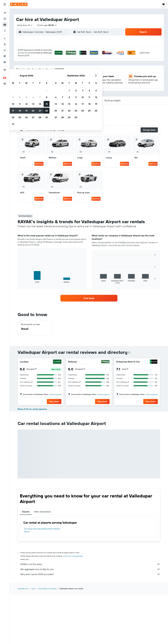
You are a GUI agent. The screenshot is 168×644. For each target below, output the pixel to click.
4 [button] (53, 65)
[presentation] (129, 353)
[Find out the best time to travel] (5, 56)
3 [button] (46, 65)
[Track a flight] (5, 50)
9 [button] (39, 71)
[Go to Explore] (5, 44)
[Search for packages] (5, 30)
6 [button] (66, 65)
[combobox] (24, 25)
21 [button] (73, 78)
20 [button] (66, 78)
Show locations (56, 394)
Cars (33, 638)
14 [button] (73, 71)
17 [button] (46, 78)
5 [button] (59, 65)
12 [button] (59, 71)
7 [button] (73, 65)
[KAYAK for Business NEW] (5, 62)
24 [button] (46, 85)
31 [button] (46, 92)
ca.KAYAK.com (23, 638)
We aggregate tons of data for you (90, 619)
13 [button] (66, 71)
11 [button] (53, 71)
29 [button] (79, 85)
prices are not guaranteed (73, 605)
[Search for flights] (5, 13)
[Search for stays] (5, 19)
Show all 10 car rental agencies (32, 458)
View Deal (39, 164)
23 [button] (39, 85)
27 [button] (66, 85)
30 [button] (39, 92)
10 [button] (46, 71)
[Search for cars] (5, 25)
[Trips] (5, 70)
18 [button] (53, 78)
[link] (89, 298)
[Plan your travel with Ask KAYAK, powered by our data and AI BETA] (5, 38)
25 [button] (53, 85)
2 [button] (39, 65)
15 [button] (79, 71)
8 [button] (79, 65)
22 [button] (79, 78)
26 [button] (59, 85)
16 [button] (39, 78)
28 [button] (73, 85)
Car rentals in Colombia (47, 638)
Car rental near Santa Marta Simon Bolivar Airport (42, 580)
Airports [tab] (26, 561)
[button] (5, 4)
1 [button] (79, 58)
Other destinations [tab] (42, 561)
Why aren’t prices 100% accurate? (90, 624)
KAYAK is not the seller (90, 614)
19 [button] (59, 78)
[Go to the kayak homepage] (19, 4)
